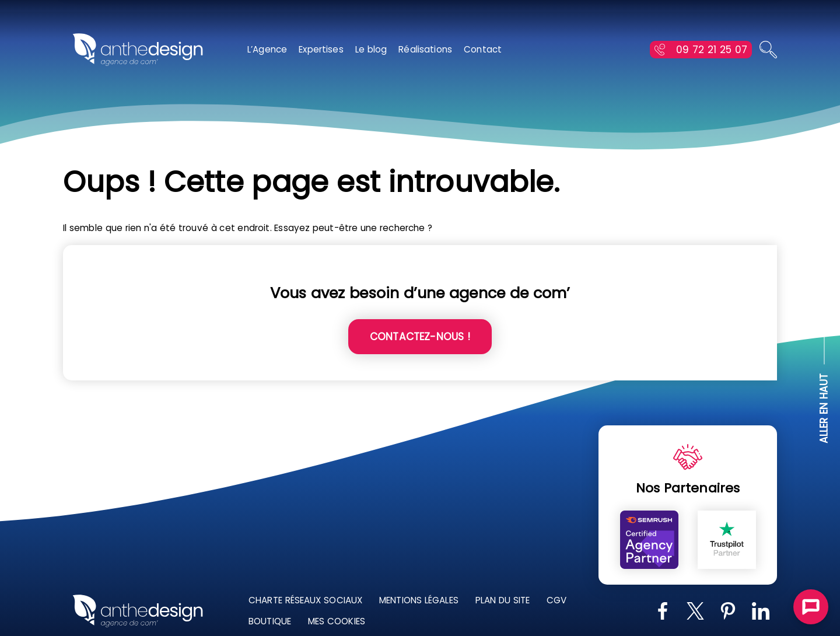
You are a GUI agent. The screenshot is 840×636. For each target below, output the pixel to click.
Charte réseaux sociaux (307, 600)
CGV (558, 600)
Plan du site (504, 600)
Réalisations (425, 49)
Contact (483, 49)
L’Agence (267, 49)
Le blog (371, 49)
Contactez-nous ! (420, 337)
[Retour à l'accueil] (138, 50)
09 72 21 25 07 (712, 50)
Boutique (271, 621)
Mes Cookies (338, 621)
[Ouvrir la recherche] (768, 50)
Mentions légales (420, 600)
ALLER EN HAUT (824, 409)
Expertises (321, 49)
